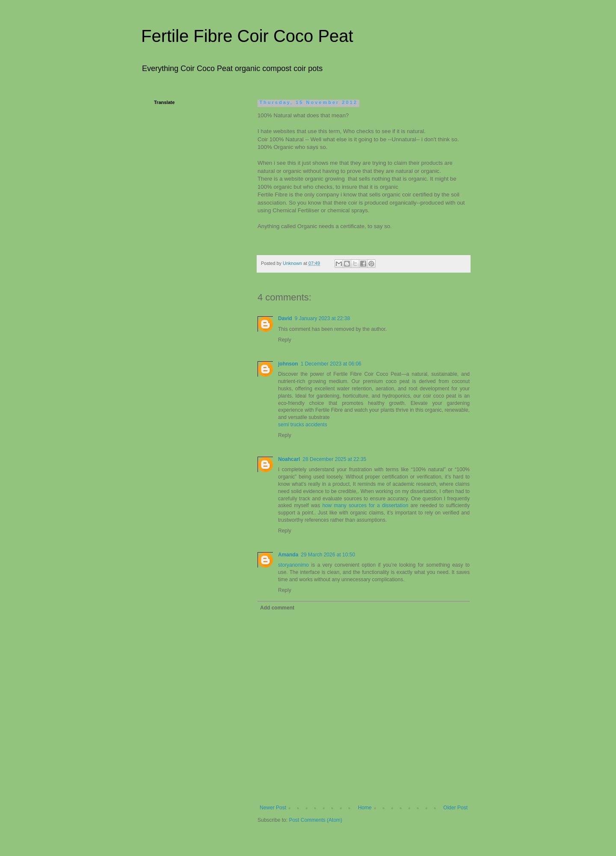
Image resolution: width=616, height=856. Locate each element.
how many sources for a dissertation (365, 505)
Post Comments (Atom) (315, 820)
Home (365, 808)
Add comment (277, 608)
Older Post (455, 808)
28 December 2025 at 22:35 (334, 459)
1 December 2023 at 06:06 (331, 364)
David (285, 318)
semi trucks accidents (303, 425)
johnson (288, 364)
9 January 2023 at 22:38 (322, 318)
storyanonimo (293, 565)
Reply (285, 340)
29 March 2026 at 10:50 (328, 555)
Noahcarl (289, 459)
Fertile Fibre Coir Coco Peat (247, 36)
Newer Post (273, 808)
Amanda (288, 555)
